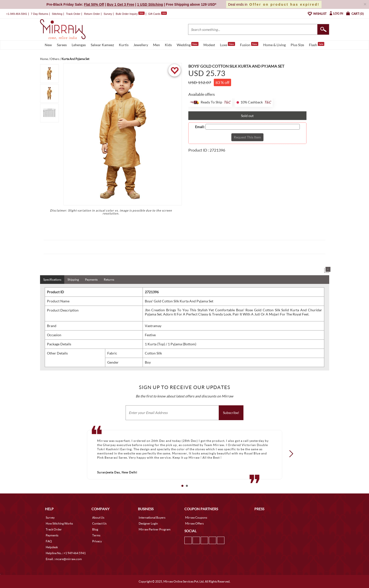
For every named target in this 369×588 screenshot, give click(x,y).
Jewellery (141, 45)
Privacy (97, 541)
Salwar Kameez (102, 45)
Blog (95, 529)
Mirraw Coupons (196, 518)
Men (156, 45)
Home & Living (274, 45)
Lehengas (79, 45)
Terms (96, 535)
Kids (168, 45)
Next (289, 454)
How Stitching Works (59, 523)
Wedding (188, 44)
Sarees (62, 45)
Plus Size (297, 45)
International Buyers (152, 518)
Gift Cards (157, 14)
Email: (200, 127)
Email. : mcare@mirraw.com (64, 559)
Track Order (73, 14)
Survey (108, 14)
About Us (98, 518)
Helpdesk (52, 547)
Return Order (92, 14)
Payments (91, 280)
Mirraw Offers (194, 523)
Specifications (52, 280)
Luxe (228, 44)
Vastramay (153, 326)
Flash (317, 44)
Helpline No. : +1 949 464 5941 (66, 553)
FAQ (49, 541)
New (48, 45)
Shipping (73, 280)
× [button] (365, 4)
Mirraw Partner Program (155, 529)
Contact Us (99, 523)
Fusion (249, 44)
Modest (209, 45)
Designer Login (148, 523)
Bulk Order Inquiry (127, 14)
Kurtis (124, 45)
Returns (109, 280)
